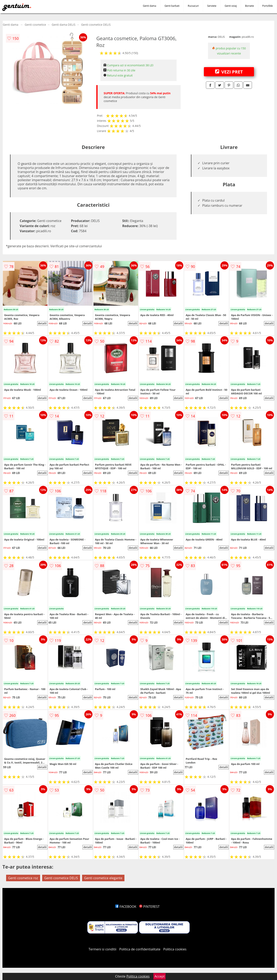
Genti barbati (172, 6)
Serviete (212, 6)
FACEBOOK (126, 907)
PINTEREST (149, 907)
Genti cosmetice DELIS (96, 25)
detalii (42, 323)
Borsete (249, 6)
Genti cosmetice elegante (103, 878)
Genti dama (150, 6)
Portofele (268, 6)
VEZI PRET (229, 72)
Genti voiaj (231, 6)
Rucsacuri (193, 6)
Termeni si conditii (103, 949)
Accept (159, 976)
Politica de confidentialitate (140, 949)
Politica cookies (175, 949)
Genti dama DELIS (64, 25)
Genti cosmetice (35, 25)
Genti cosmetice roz (23, 878)
